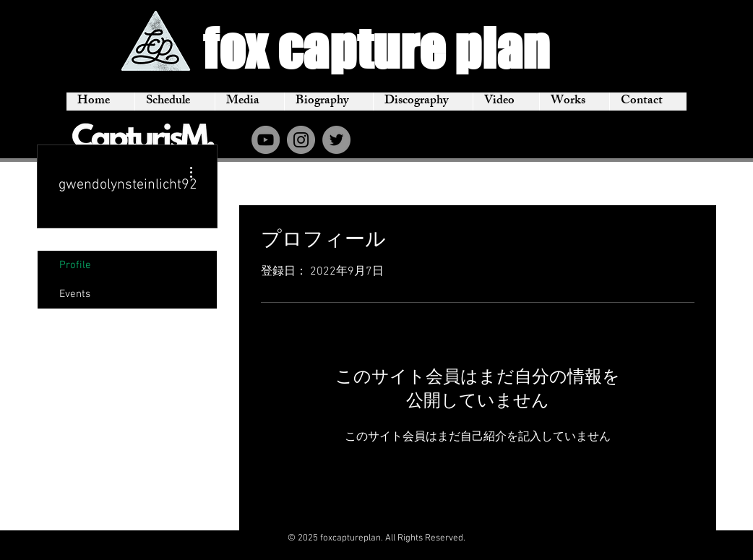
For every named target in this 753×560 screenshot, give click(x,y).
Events (75, 294)
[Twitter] (336, 140)
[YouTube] (266, 140)
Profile (75, 265)
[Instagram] (301, 140)
